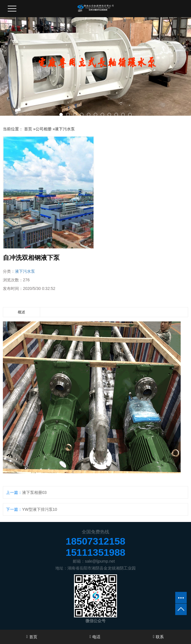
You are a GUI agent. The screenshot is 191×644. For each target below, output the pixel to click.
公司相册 (44, 129)
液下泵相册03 (34, 492)
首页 (28, 129)
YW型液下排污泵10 (40, 509)
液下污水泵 (65, 129)
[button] (61, 115)
